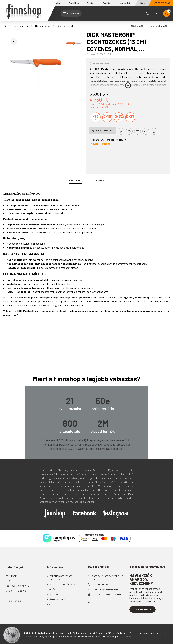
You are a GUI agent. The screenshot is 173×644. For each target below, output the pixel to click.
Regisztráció (13, 601)
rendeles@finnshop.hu (106, 589)
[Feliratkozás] (100, 144)
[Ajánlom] (138, 131)
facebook (89, 603)
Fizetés (91, 3)
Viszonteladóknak (17, 591)
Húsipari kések (43, 26)
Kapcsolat (125, 3)
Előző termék (136, 26)
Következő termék (160, 26)
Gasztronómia (21, 26)
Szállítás (107, 3)
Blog (143, 3)
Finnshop (54, 514)
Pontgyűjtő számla (17, 586)
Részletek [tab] (76, 180)
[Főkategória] (5, 26)
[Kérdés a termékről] (154, 131)
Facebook (85, 513)
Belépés (11, 596)
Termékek (74, 3)
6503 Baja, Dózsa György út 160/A (108, 578)
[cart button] (166, 14)
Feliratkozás (143, 609)
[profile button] (157, 14)
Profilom (52, 604)
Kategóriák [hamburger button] (71, 13)
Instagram (116, 514)
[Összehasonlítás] (121, 131)
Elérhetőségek (56, 599)
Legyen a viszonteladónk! (107, 594)
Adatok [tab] (100, 180)
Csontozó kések (65, 26)
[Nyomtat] (146, 131)
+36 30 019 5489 (100, 585)
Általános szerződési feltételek (60, 578)
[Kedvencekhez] (129, 131)
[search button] (148, 14)
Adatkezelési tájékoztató (62, 585)
